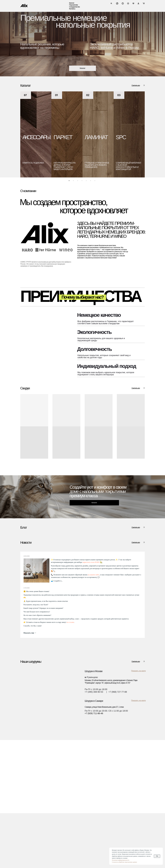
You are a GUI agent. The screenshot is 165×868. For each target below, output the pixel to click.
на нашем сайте (94, 630)
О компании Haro (47, 843)
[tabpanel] (36, 134)
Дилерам (67, 823)
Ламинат (24, 823)
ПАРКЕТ (63, 137)
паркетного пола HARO (91, 617)
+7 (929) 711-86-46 (94, 768)
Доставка (44, 820)
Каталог (25, 816)
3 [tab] (78, 181)
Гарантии (44, 829)
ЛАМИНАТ (96, 137)
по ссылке (70, 677)
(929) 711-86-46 (118, 821)
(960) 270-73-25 (118, 819)
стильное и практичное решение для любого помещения (97, 165)
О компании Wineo (48, 846)
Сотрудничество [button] (74, 7)
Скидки (23, 840)
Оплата (43, 823)
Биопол (24, 832)
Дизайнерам (69, 820)
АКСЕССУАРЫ (36, 137)
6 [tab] (91, 181)
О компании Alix (47, 840)
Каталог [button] (72, 3)
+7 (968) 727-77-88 (118, 747)
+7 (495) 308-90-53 (94, 747)
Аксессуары (26, 838)
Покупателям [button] (73, 5)
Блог (42, 832)
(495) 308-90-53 (118, 817)
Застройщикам (70, 826)
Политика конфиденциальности (121, 860)
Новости (43, 835)
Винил (23, 829)
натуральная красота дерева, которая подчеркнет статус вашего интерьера (64, 166)
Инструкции (45, 826)
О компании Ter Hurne (49, 849)
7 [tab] (95, 181)
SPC (121, 137)
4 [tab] (82, 181)
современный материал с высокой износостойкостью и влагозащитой (128, 166)
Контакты (72, 9)
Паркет (23, 820)
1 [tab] (70, 181)
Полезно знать (28, 572)
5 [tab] (87, 181)
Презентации (45, 838)
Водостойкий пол (28, 835)
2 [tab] (74, 181)
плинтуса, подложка (33, 163)
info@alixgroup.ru (119, 824)
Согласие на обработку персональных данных (124, 862)
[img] (24, 5)
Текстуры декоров (71, 829)
